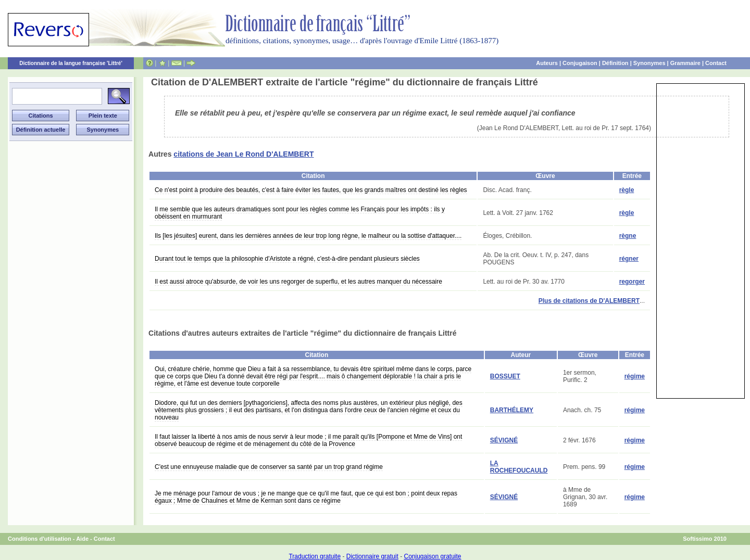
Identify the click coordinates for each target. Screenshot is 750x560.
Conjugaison (580, 63)
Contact (716, 63)
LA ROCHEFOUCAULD (519, 467)
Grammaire (685, 63)
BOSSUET (505, 376)
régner (629, 259)
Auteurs (547, 63)
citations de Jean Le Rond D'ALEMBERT (243, 154)
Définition (615, 63)
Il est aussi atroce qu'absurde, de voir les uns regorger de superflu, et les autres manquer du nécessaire (298, 282)
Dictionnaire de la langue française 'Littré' (71, 63)
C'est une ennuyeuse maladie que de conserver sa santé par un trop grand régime (269, 467)
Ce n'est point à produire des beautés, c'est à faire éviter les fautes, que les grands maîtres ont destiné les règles (311, 190)
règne (628, 236)
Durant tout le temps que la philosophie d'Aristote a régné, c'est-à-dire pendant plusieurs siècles (287, 259)
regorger (632, 282)
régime (635, 376)
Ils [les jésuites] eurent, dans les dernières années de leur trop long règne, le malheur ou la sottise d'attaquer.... (308, 236)
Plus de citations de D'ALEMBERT (589, 301)
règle (627, 190)
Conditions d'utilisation (40, 539)
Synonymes (649, 63)
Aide (82, 539)
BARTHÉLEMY (512, 410)
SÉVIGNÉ (504, 440)
